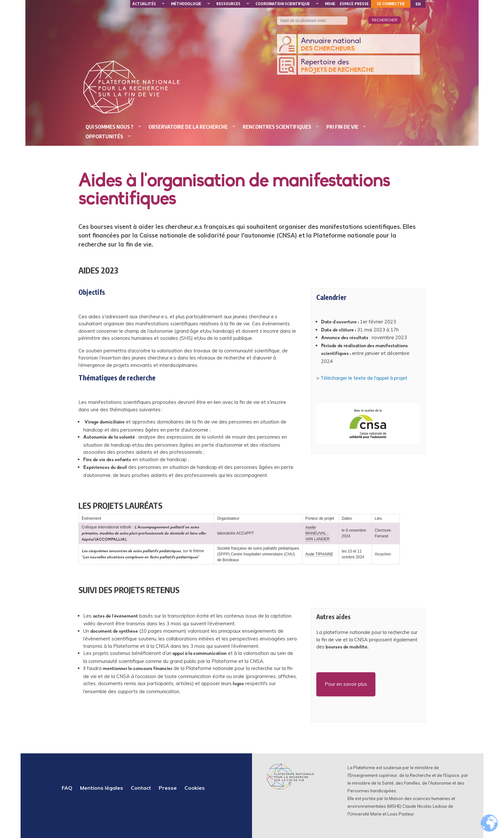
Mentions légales (102, 788)
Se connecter (391, 4)
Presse (168, 788)
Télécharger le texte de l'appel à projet (364, 378)
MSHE (330, 4)
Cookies (195, 788)
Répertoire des (359, 66)
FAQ (67, 788)
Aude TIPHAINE (319, 554)
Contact (141, 788)
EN (418, 4)
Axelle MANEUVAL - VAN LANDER (318, 533)
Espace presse (354, 4)
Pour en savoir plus (346, 684)
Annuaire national (359, 45)
